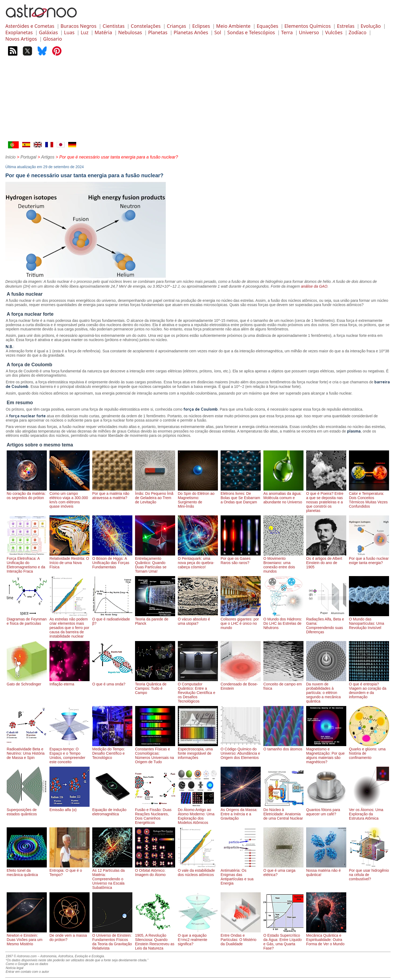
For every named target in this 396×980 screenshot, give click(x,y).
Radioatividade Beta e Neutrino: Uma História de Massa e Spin (27, 751)
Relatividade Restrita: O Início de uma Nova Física (70, 561)
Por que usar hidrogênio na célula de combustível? (369, 873)
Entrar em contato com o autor (27, 972)
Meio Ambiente (233, 26)
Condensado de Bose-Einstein (241, 684)
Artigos (48, 157)
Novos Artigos (21, 39)
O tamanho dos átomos (283, 747)
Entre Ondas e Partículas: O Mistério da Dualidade (241, 937)
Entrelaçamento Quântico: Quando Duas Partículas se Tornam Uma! (155, 563)
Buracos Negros (78, 26)
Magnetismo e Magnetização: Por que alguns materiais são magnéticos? (326, 753)
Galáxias (48, 32)
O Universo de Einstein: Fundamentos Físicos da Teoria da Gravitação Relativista (112, 940)
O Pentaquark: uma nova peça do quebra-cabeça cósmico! (198, 561)
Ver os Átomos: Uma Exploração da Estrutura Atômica (369, 812)
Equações (268, 26)
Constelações (146, 26)
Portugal (28, 157)
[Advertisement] (198, 101)
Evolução (371, 26)
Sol (218, 32)
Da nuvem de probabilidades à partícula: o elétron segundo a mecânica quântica (326, 690)
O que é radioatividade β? (112, 619)
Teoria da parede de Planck (155, 619)
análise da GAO (314, 286)
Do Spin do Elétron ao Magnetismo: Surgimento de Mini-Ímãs (198, 498)
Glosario (52, 39)
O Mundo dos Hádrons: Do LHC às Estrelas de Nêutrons (283, 621)
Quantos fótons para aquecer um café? (326, 810)
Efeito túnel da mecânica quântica (27, 870)
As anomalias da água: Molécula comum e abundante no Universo (283, 496)
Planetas (158, 32)
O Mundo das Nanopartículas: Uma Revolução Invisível (369, 621)
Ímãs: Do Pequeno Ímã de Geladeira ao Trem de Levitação (155, 496)
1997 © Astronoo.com (21, 956)
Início (10, 157)
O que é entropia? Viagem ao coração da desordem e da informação (369, 688)
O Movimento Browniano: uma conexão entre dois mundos (283, 563)
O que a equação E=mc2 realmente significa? (198, 937)
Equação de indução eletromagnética (112, 810)
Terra (287, 32)
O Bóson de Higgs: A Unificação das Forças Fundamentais (112, 561)
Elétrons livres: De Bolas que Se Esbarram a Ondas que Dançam (241, 496)
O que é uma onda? (112, 682)
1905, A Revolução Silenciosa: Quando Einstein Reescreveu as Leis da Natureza (155, 940)
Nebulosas (130, 32)
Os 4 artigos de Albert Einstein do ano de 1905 (326, 561)
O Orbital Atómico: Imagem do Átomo (155, 870)
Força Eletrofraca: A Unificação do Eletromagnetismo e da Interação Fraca (27, 563)
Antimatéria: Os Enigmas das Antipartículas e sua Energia (241, 875)
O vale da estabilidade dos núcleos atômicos (198, 870)
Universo (309, 32)
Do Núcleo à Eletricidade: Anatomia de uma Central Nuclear (283, 812)
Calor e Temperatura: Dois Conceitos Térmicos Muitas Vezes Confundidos (369, 498)
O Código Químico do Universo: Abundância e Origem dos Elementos (241, 751)
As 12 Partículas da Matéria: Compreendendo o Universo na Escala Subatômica (112, 877)
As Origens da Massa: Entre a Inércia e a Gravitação (241, 812)
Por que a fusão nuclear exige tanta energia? (369, 558)
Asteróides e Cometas (30, 26)
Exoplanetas (19, 32)
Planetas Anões (191, 32)
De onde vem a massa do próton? (70, 935)
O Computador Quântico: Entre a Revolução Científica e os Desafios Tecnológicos (198, 690)
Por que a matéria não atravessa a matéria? (112, 493)
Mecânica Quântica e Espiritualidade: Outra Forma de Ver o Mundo (326, 937)
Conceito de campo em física (283, 684)
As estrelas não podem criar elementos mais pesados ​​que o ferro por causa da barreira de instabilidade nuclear (70, 626)
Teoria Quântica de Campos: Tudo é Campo (155, 686)
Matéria (103, 32)
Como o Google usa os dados (27, 964)
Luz (85, 32)
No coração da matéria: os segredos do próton (27, 493)
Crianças (176, 26)
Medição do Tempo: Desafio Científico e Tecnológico (112, 751)
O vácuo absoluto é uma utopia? (198, 619)
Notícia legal (14, 968)
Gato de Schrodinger (27, 682)
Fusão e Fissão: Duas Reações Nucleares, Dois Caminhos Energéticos (155, 814)
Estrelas (346, 26)
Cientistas (114, 26)
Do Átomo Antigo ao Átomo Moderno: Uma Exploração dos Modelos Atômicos (198, 814)
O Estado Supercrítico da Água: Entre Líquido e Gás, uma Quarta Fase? (283, 940)
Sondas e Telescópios (251, 32)
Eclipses (201, 26)
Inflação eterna (70, 682)
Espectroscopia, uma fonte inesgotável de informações (198, 751)
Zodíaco (358, 32)
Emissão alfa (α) (70, 808)
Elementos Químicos (308, 26)
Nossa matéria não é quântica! (326, 870)
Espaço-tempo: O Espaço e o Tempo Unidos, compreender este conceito (70, 753)
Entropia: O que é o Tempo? (70, 870)
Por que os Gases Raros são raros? (241, 558)
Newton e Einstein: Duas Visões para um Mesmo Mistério (27, 937)
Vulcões (334, 32)
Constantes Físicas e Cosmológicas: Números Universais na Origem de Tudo (155, 753)
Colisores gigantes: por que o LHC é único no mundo (241, 621)
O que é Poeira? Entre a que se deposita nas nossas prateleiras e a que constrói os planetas (326, 500)
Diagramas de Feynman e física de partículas (27, 619)
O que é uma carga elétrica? (283, 870)
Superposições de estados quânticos (27, 810)
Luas (69, 32)
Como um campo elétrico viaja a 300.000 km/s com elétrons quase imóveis (70, 498)
